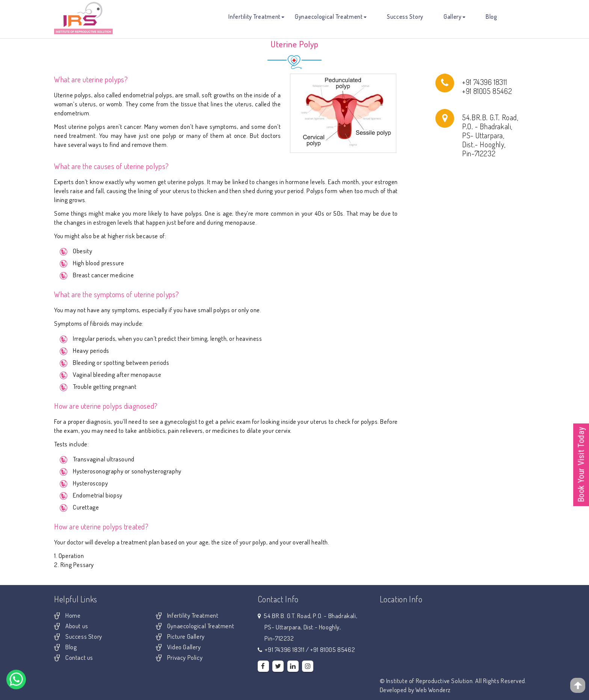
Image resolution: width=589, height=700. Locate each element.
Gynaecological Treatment (331, 17)
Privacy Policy (185, 657)
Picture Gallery (186, 636)
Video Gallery (184, 647)
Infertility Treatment (256, 17)
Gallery (455, 17)
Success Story (405, 17)
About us (77, 626)
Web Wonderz (433, 690)
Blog (492, 17)
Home (73, 615)
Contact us (79, 657)
